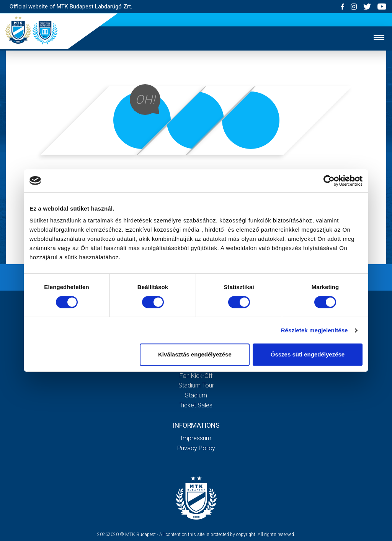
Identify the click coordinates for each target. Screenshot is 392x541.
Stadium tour (196, 385)
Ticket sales (196, 405)
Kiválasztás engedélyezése (195, 354)
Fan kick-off (196, 376)
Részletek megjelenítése (314, 330)
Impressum (196, 438)
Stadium (196, 395)
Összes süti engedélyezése (308, 354)
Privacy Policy (196, 448)
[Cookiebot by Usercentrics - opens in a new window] (329, 181)
